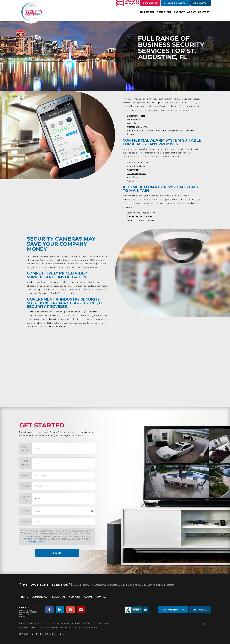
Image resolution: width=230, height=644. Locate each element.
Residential (164, 12)
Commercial (147, 12)
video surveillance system (42, 282)
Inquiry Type (25, 499)
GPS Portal (201, 3)
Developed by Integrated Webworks (203, 624)
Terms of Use (37, 623)
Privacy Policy (37, 542)
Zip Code (25, 522)
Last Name (25, 463)
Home (24, 597)
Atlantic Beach (74, 623)
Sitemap (48, 623)
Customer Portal (175, 3)
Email (25, 475)
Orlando (56, 623)
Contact (204, 12)
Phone (25, 486)
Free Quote (150, 3)
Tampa (64, 623)
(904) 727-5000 (128, 4)
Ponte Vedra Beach (90, 623)
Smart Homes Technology (141, 220)
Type (25, 511)
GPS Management (137, 173)
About (191, 12)
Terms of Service (85, 627)
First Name (25, 449)
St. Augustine (105, 623)
